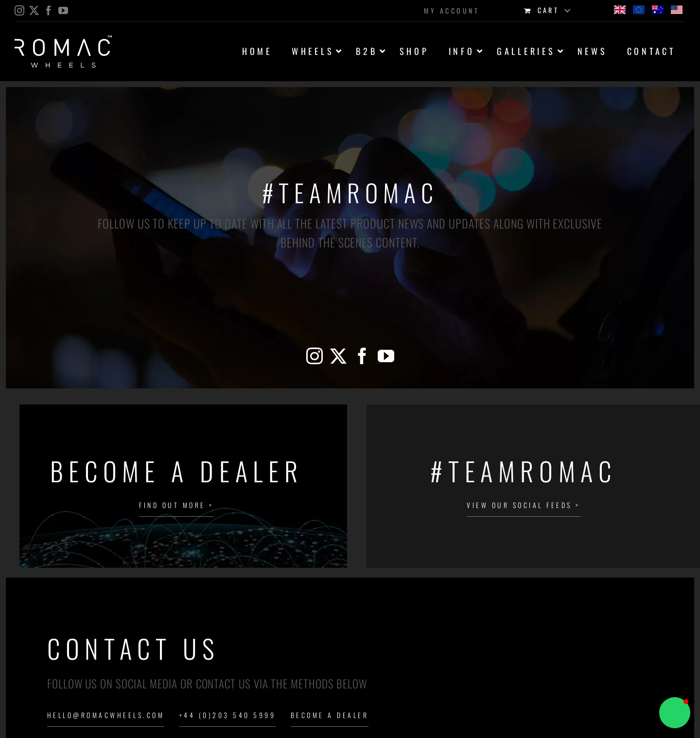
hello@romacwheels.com (106, 715)
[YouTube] (386, 356)
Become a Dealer (330, 715)
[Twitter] (338, 356)
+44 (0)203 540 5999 (227, 715)
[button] (675, 713)
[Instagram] (315, 356)
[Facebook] (362, 356)
